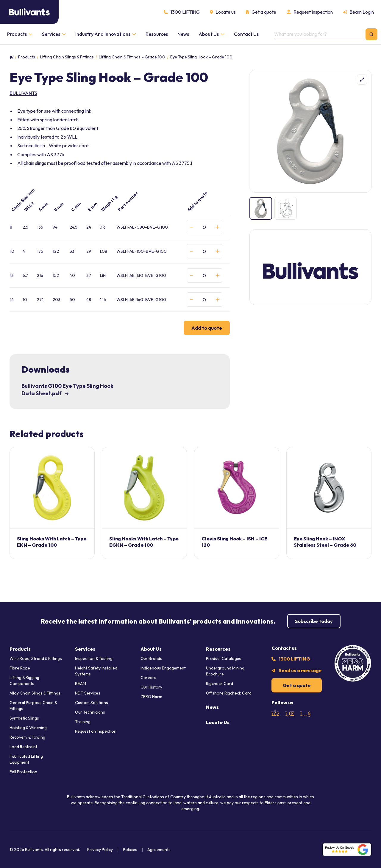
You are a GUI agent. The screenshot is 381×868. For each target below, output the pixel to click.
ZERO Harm (151, 697)
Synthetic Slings (24, 718)
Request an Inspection (96, 731)
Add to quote (207, 328)
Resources (218, 649)
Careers (148, 678)
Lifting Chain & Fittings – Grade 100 (132, 57)
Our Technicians (90, 712)
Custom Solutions (92, 703)
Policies (130, 850)
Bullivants (23, 93)
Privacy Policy (100, 850)
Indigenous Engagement (163, 668)
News (212, 707)
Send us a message (300, 670)
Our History (151, 687)
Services (85, 649)
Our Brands (151, 658)
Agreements (159, 850)
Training (83, 722)
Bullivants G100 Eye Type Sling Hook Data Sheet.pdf (67, 390)
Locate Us (218, 722)
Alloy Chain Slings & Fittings (35, 693)
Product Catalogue (224, 658)
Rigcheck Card (220, 683)
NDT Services (88, 693)
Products (27, 57)
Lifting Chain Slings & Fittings (67, 57)
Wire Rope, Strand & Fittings (36, 658)
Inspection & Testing (94, 658)
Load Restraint (23, 747)
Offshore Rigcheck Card (229, 693)
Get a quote (297, 685)
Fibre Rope (20, 668)
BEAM (81, 683)
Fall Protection (23, 772)
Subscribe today (314, 621)
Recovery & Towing (27, 737)
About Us (151, 649)
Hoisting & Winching (28, 728)
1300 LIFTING (294, 659)
